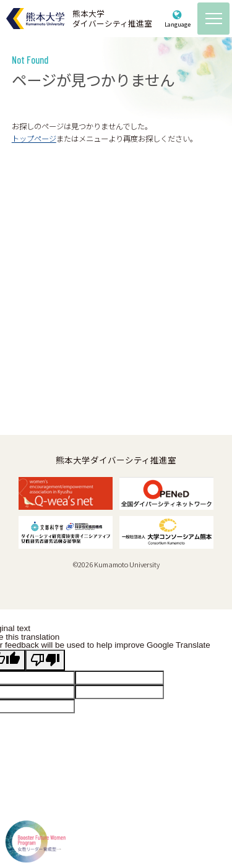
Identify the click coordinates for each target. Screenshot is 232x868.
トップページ (34, 139)
